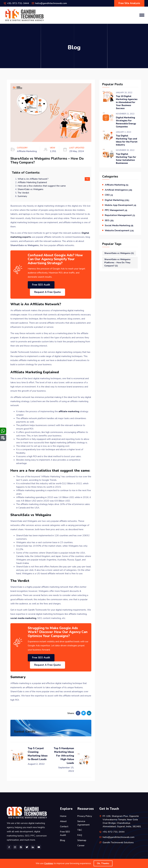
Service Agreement (83, 823)
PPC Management (116, 210)
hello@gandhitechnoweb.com (51, 3)
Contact (64, 827)
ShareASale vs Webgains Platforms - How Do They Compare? (117, 262)
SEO (109, 220)
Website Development (119, 231)
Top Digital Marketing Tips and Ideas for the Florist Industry (127, 140)
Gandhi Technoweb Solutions (118, 843)
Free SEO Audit (41, 285)
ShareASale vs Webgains (30, 189)
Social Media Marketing (119, 225)
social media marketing (23, 618)
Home (63, 816)
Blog (63, 840)
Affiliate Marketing (117, 185)
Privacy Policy (85, 816)
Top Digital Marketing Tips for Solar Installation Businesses (126, 159)
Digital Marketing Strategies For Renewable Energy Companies (126, 122)
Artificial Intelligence (118, 190)
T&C (80, 830)
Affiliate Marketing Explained (32, 182)
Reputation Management (120, 215)
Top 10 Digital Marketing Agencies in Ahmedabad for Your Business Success (127, 102)
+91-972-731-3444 (18, 3)
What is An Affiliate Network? (33, 179)
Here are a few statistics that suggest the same (42, 186)
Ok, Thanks (103, 863)
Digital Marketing (117, 200)
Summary (22, 196)
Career (81, 846)
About (63, 821)
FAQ (80, 835)
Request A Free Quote (47, 292)
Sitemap (82, 840)
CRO (109, 195)
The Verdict (23, 193)
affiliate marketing (69, 411)
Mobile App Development (120, 205)
